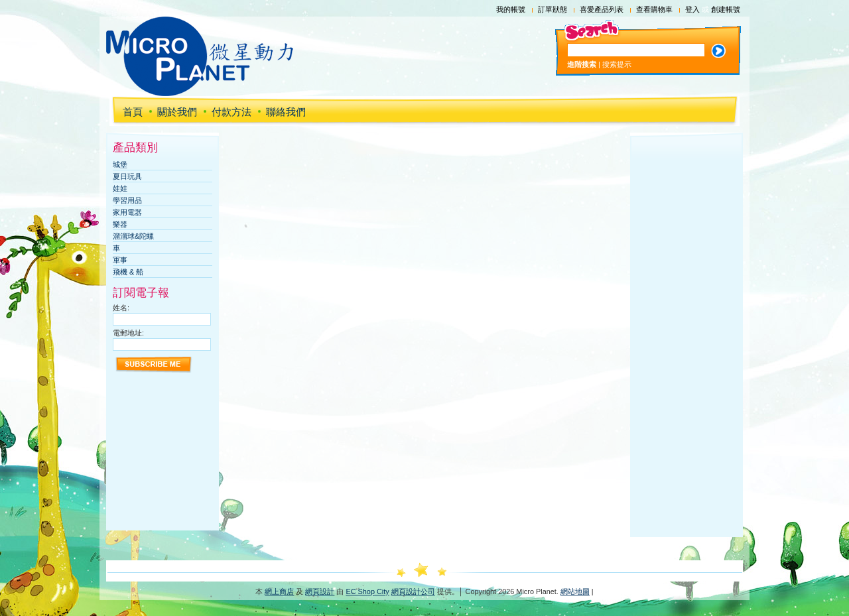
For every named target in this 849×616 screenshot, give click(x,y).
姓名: (121, 308)
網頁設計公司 (413, 591)
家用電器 (127, 212)
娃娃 (120, 188)
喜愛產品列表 (602, 9)
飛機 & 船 (128, 272)
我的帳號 (511, 9)
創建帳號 (726, 9)
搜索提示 (617, 64)
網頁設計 (320, 591)
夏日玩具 (127, 176)
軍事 (120, 260)
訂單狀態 (553, 9)
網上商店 (279, 591)
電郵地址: (128, 333)
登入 (692, 9)
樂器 (120, 224)
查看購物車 (654, 9)
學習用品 (127, 200)
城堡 (120, 164)
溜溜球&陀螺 (133, 236)
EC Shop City (367, 591)
